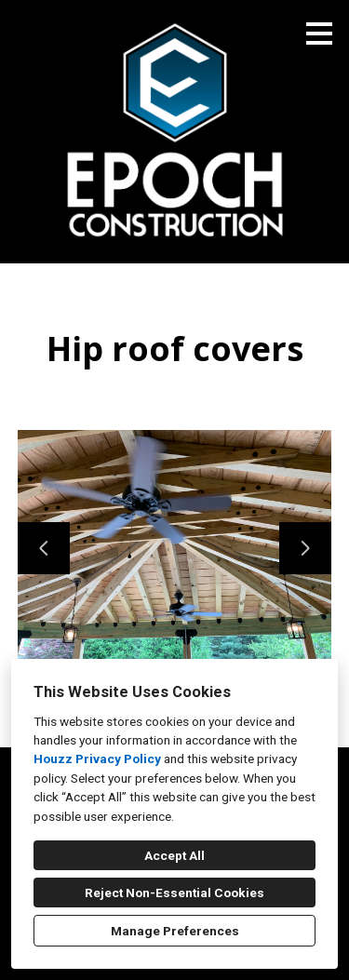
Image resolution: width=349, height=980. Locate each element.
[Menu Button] (319, 34)
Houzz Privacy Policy (97, 758)
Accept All (174, 855)
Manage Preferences (175, 931)
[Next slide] (305, 548)
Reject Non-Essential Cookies (174, 893)
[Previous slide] (44, 548)
